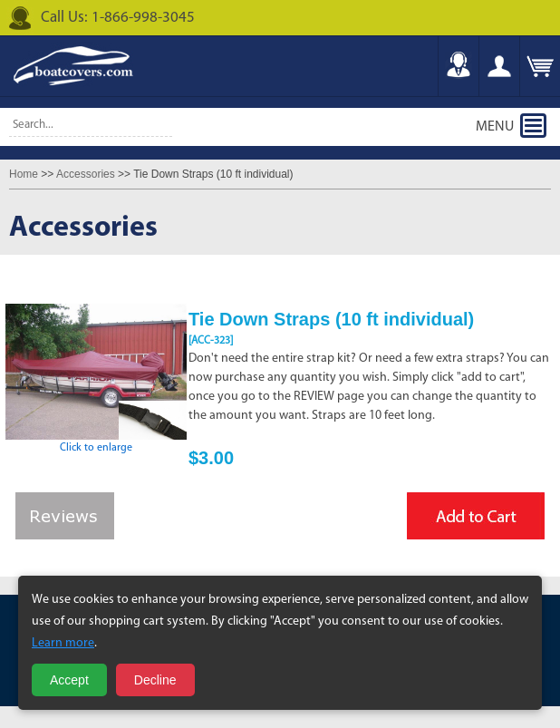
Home (24, 174)
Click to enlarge (96, 442)
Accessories (86, 174)
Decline (155, 680)
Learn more (63, 643)
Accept (69, 680)
